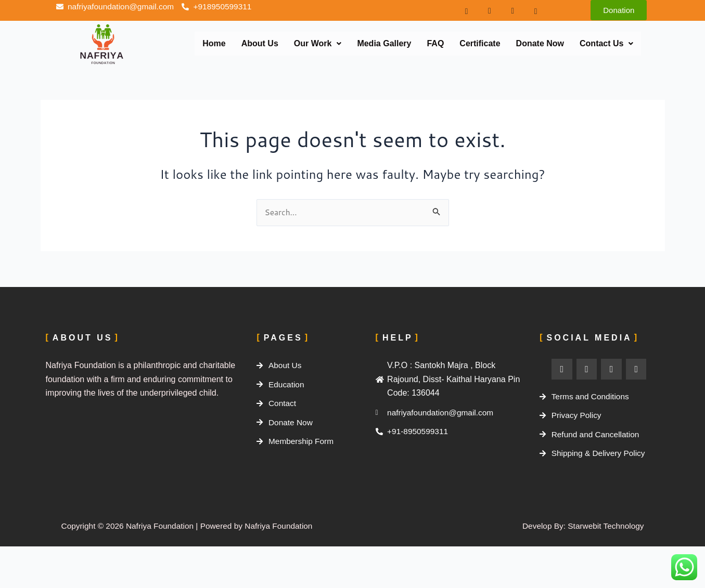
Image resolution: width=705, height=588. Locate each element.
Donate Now (540, 43)
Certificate (480, 43)
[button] (318, 44)
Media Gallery (384, 43)
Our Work (318, 43)
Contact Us (606, 43)
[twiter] (506, 10)
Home (214, 43)
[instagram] (483, 10)
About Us (260, 43)
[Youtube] (529, 10)
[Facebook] (460, 10)
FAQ (435, 43)
